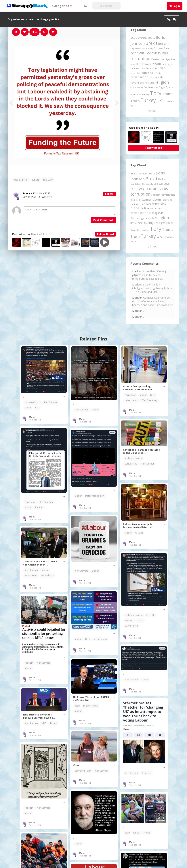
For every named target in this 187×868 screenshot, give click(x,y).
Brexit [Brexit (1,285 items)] (151, 43)
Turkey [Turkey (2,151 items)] (148, 100)
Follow (109, 194)
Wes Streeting (149, 400)
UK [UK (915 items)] (159, 101)
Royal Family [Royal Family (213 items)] (137, 87)
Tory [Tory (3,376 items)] (156, 93)
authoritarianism (134, 458)
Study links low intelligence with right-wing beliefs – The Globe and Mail (152, 288)
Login (176, 6)
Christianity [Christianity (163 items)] (147, 48)
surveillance (47, 575)
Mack (32, 417)
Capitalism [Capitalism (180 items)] (136, 48)
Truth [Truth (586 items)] (135, 101)
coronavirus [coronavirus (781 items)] (158, 53)
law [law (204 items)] (144, 68)
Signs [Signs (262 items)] (162, 87)
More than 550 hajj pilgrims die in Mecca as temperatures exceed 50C (149, 275)
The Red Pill (39, 234)
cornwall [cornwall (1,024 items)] (138, 53)
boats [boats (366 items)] (151, 38)
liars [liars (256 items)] (148, 68)
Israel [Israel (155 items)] (133, 64)
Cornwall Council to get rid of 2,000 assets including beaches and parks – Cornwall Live (153, 301)
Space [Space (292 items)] (170, 87)
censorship (131, 464)
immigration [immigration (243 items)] (168, 59)
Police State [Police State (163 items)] (155, 73)
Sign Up (172, 19)
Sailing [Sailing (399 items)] (149, 87)
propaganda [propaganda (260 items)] (156, 77)
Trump (53, 723)
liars (38, 408)
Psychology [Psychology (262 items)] (137, 83)
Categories (62, 6)
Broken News (91, 706)
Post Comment (103, 220)
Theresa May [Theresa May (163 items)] (143, 94)
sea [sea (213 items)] (156, 87)
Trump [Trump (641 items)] (168, 94)
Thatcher (147, 773)
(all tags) (152, 111)
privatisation (131, 400)
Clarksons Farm (83, 771)
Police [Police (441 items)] (145, 73)
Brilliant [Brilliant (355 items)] (163, 44)
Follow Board (105, 234)
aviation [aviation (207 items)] (142, 38)
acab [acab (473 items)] (134, 37)
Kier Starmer (21, 180)
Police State (31, 575)
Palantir (39, 507)
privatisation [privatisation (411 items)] (139, 77)
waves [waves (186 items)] (170, 101)
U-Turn (139, 533)
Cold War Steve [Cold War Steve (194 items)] (161, 48)
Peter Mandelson (95, 496)
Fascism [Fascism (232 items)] (156, 59)
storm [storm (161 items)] (133, 94)
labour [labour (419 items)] (157, 64)
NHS (153, 395)
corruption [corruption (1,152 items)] (141, 59)
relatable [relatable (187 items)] (149, 83)
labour (36, 180)
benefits (151, 615)
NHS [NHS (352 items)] (163, 68)
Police (147, 833)
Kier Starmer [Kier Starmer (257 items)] (144, 64)
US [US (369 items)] (164, 101)
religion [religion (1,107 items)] (162, 82)
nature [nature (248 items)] (155, 68)
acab (77, 706)
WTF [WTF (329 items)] (133, 106)
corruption (130, 395)
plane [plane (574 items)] (135, 72)
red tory (48, 180)
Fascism (129, 620)
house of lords (33, 402)
